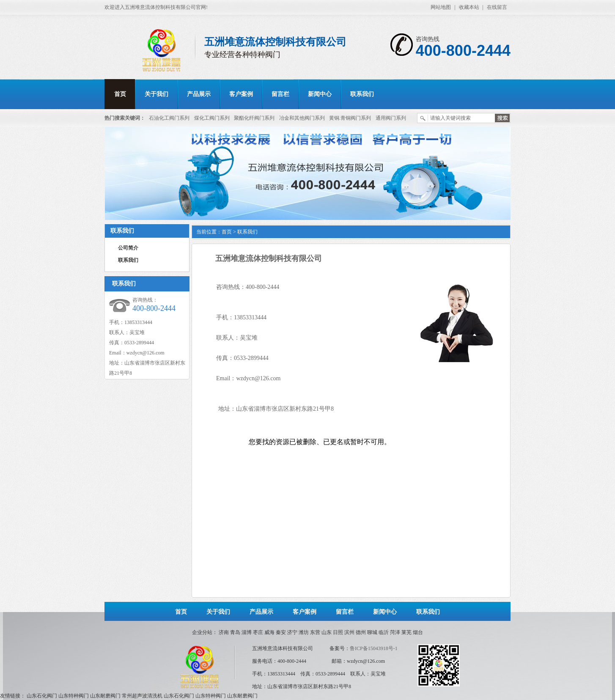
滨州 (349, 632)
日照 (338, 632)
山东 (327, 632)
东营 (315, 632)
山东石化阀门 (42, 696)
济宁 (292, 632)
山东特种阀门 (74, 696)
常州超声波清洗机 (142, 696)
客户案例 (241, 94)
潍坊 (304, 632)
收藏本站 (469, 7)
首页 (120, 94)
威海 (269, 632)
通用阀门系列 (391, 118)
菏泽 (395, 632)
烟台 (418, 632)
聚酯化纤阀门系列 (254, 118)
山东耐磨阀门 (105, 696)
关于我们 (156, 94)
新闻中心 (320, 94)
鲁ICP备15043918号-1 (374, 648)
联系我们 (362, 94)
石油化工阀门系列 (169, 118)
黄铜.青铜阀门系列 (350, 118)
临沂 (384, 632)
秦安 (281, 632)
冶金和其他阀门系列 (302, 118)
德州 (361, 632)
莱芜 (406, 632)
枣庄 (258, 632)
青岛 (235, 632)
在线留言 (497, 7)
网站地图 (441, 7)
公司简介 (128, 248)
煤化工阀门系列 (212, 118)
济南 (224, 632)
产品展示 (199, 94)
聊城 (372, 632)
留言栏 (280, 94)
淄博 (247, 632)
